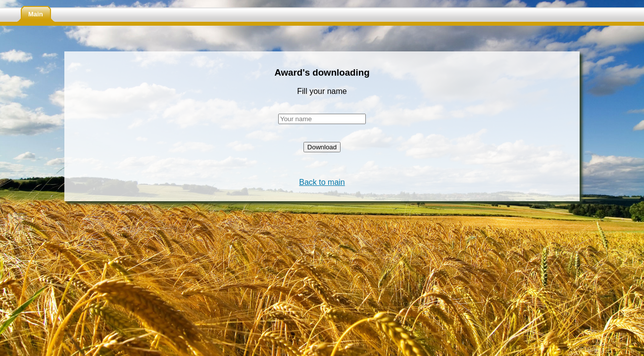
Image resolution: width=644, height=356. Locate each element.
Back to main (322, 182)
